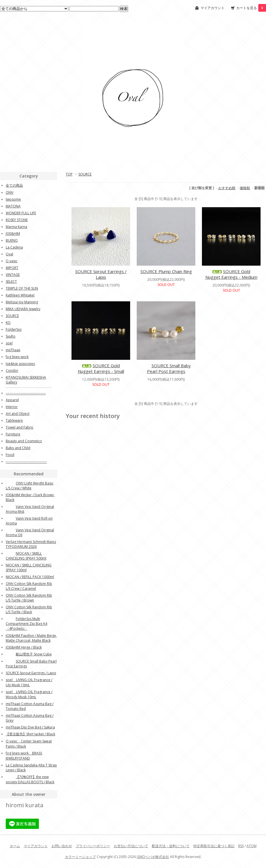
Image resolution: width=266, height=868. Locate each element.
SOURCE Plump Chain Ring (166, 271)
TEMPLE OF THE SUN (22, 288)
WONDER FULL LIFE (21, 213)
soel (9, 343)
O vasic (12, 261)
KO (8, 323)
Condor (12, 371)
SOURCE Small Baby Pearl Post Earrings (166, 368)
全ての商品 (14, 185)
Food (10, 455)
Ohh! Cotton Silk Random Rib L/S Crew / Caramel (29, 586)
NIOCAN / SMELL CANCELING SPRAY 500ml (26, 556)
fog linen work (17, 357)
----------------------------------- (26, 393)
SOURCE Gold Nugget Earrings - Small (101, 368)
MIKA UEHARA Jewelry (23, 309)
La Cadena (14, 247)
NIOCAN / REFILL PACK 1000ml (30, 577)
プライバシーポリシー (93, 846)
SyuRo (11, 336)
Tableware (14, 420)
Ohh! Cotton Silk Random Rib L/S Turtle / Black (29, 609)
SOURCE (85, 174)
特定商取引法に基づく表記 (214, 846)
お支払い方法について (131, 846)
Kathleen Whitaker (20, 295)
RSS (241, 846)
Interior (12, 407)
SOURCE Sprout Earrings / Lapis (101, 274)
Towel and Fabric (20, 427)
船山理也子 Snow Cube (29, 654)
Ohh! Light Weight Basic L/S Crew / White (30, 486)
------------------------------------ (26, 462)
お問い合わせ (62, 846)
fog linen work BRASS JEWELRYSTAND (24, 756)
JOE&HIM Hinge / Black (24, 647)
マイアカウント (213, 8)
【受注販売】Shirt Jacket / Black (30, 734)
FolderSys (14, 329)
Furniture (13, 434)
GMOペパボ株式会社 (153, 857)
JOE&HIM (13, 234)
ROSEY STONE (17, 220)
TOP (69, 174)
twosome (13, 199)
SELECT (11, 281)
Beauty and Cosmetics (24, 441)
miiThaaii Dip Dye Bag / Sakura (30, 727)
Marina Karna (16, 227)
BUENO (12, 240)
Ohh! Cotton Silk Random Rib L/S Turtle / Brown (29, 598)
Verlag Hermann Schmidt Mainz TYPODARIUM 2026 (31, 544)
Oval (9, 254)
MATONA (13, 206)
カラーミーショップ (80, 857)
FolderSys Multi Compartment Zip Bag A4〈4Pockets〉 (26, 624)
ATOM (252, 846)
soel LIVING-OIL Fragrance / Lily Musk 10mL (29, 682)
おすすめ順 (227, 188)
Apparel (12, 400)
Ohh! (10, 192)
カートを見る (251, 8)
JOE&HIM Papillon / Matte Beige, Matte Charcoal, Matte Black (31, 638)
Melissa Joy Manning (22, 302)
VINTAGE (13, 275)
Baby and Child (18, 448)
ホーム (15, 846)
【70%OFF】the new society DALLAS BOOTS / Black (30, 779)
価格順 (245, 188)
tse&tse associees (20, 364)
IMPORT (12, 268)
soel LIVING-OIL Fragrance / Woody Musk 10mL (29, 694)
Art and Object (18, 414)
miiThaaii (13, 350)
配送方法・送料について (171, 846)
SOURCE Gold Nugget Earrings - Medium (231, 274)
